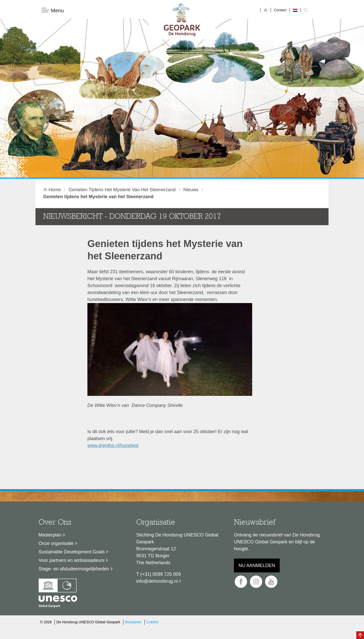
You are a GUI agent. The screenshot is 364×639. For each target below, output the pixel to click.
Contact (280, 10)
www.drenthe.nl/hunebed (113, 384)
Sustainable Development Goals (72, 490)
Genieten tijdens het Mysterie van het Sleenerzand (122, 128)
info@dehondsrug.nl (157, 519)
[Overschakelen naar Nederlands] (295, 10)
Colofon (152, 560)
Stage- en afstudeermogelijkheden (74, 507)
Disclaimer (133, 560)
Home (53, 128)
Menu (53, 10)
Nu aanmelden (257, 504)
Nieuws (191, 128)
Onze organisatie (56, 482)
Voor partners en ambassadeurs (71, 499)
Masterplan (50, 473)
